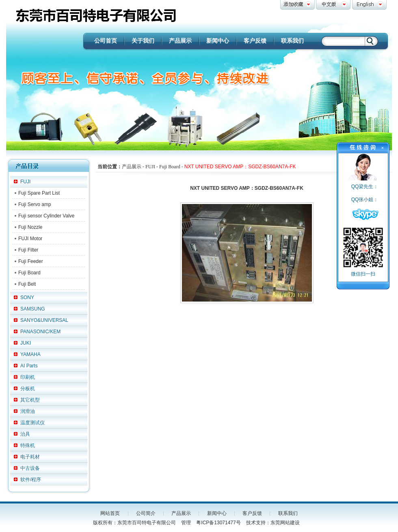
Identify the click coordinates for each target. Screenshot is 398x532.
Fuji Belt (27, 284)
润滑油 (28, 411)
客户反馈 (255, 41)
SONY (27, 297)
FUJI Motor (30, 239)
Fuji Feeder (31, 261)
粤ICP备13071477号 (218, 523)
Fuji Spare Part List (39, 193)
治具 (25, 434)
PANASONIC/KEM (40, 332)
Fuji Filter (28, 250)
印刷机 (28, 377)
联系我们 (292, 41)
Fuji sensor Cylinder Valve (47, 216)
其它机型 (30, 400)
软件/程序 (31, 480)
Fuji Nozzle (30, 227)
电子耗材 (30, 457)
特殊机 (28, 445)
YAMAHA (30, 354)
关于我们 (143, 41)
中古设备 (30, 468)
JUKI (26, 343)
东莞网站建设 (285, 523)
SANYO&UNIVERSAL (44, 320)
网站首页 (110, 513)
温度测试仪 (32, 423)
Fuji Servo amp (35, 204)
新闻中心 (218, 41)
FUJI (25, 182)
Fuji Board (29, 273)
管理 (186, 523)
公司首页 (106, 41)
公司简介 (146, 513)
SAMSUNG (33, 309)
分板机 (28, 389)
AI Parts (29, 366)
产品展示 (180, 41)
